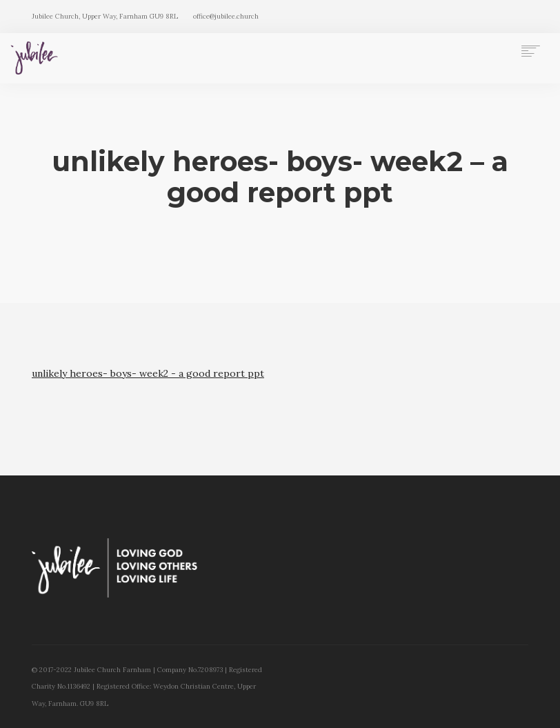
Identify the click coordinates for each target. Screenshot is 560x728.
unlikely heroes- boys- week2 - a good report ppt (148, 373)
